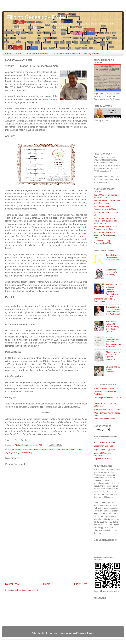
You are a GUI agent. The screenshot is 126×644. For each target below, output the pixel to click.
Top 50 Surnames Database (66, 53)
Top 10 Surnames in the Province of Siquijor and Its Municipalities (106, 221)
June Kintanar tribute (65, 449)
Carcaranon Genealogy (104, 446)
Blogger (91, 633)
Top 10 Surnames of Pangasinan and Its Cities (105, 208)
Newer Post (12, 584)
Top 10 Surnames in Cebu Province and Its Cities (105, 228)
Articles (19, 53)
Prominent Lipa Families (104, 442)
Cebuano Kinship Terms (104, 419)
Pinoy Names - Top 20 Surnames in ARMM (104, 242)
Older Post (81, 584)
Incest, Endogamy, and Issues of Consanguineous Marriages (113, 342)
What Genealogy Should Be (106, 388)
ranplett (72, 633)
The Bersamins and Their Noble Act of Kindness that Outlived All (113, 310)
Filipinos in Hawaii (102, 459)
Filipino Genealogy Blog (104, 449)
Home (8, 53)
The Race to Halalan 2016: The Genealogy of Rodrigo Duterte (113, 326)
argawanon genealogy (22, 449)
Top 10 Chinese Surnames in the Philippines (106, 196)
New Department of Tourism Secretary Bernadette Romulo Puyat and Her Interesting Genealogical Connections (107, 293)
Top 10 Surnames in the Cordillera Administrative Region (104, 235)
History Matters (92, 53)
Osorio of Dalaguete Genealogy (103, 454)
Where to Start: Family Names (107, 409)
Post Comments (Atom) (28, 590)
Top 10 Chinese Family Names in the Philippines (113, 257)
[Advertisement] (46, 558)
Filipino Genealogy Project (37, 17)
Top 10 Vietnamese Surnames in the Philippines (107, 202)
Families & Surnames (38, 53)
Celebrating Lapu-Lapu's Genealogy (111, 272)
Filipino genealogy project (44, 449)
